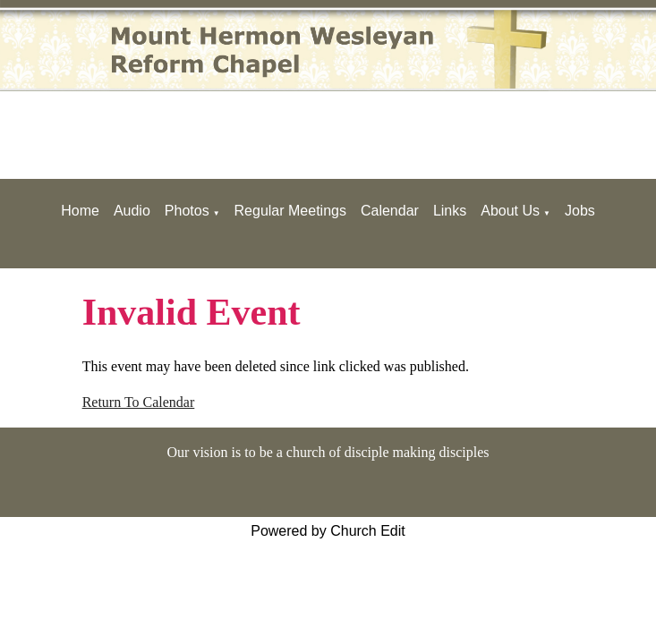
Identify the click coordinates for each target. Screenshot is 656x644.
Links (450, 211)
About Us (510, 211)
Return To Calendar (139, 402)
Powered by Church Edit (328, 531)
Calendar (390, 211)
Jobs (580, 211)
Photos (187, 211)
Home (80, 211)
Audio (132, 211)
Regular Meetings (290, 211)
